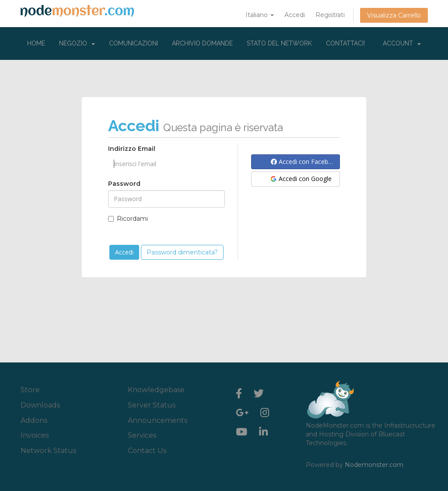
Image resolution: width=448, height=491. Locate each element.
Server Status (152, 405)
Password (124, 184)
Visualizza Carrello (394, 15)
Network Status (48, 451)
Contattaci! (345, 43)
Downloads (40, 405)
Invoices (35, 435)
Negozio (77, 43)
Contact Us (147, 451)
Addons (34, 420)
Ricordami (128, 219)
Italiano (260, 15)
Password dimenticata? (182, 252)
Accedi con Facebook (305, 162)
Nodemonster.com (374, 465)
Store (30, 390)
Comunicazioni (133, 43)
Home (36, 43)
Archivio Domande (202, 43)
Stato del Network (279, 43)
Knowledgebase (156, 390)
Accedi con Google (301, 179)
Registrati (330, 15)
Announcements (157, 420)
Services (142, 435)
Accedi (295, 15)
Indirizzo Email (132, 149)
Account (402, 43)
